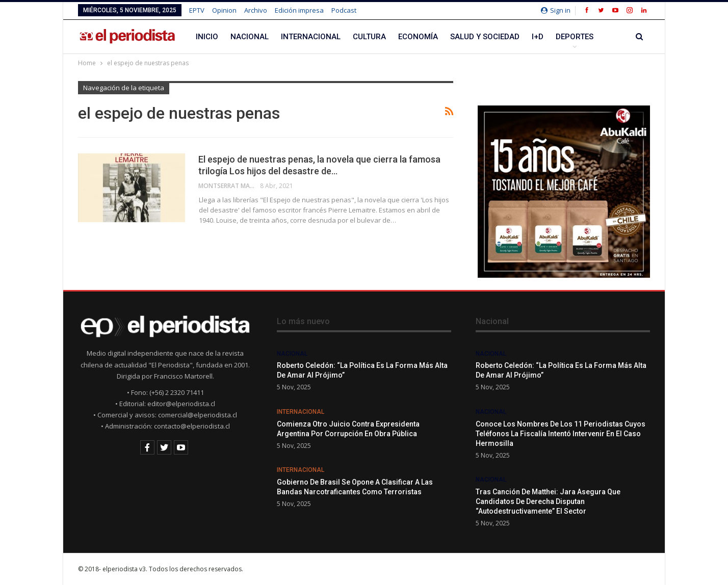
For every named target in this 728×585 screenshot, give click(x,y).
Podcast (344, 10)
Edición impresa (299, 10)
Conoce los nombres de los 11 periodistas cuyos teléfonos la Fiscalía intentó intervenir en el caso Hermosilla (561, 434)
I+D (538, 37)
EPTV (197, 10)
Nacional (250, 37)
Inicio (207, 37)
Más (564, 37)
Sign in (556, 10)
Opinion (224, 10)
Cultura (369, 37)
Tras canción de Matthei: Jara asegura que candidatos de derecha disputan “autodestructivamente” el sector (548, 501)
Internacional (311, 37)
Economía (418, 37)
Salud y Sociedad (485, 37)
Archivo (256, 10)
